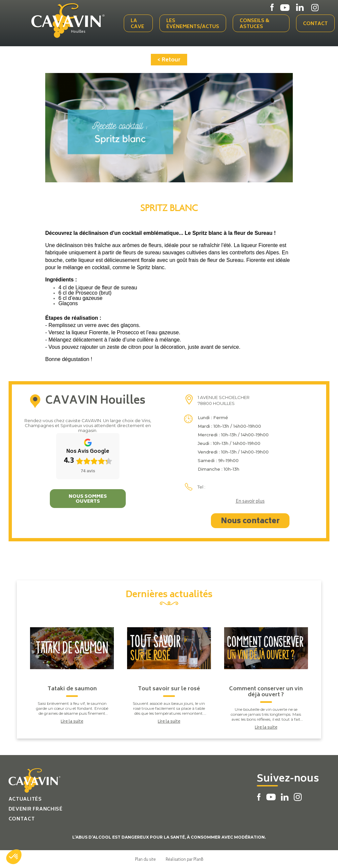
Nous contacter (250, 522)
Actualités (25, 799)
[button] (14, 857)
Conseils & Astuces (254, 24)
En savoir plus (250, 502)
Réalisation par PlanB (185, 859)
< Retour (169, 60)
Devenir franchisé (36, 809)
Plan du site (145, 859)
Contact (315, 24)
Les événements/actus (193, 24)
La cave (137, 24)
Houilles (78, 32)
